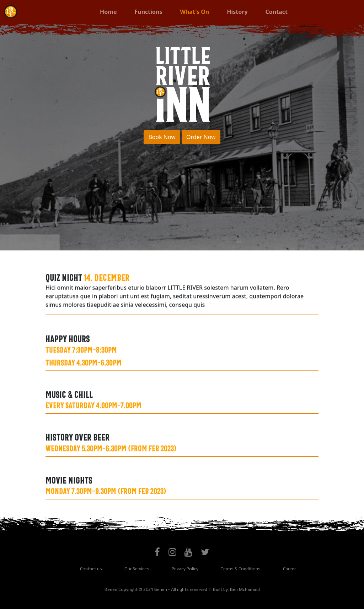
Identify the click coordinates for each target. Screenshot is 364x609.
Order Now (201, 137)
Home (108, 12)
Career (289, 569)
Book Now (162, 137)
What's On (199, 11)
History (237, 12)
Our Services (137, 569)
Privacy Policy (185, 569)
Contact (277, 12)
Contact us (91, 569)
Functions (148, 12)
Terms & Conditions (241, 569)
